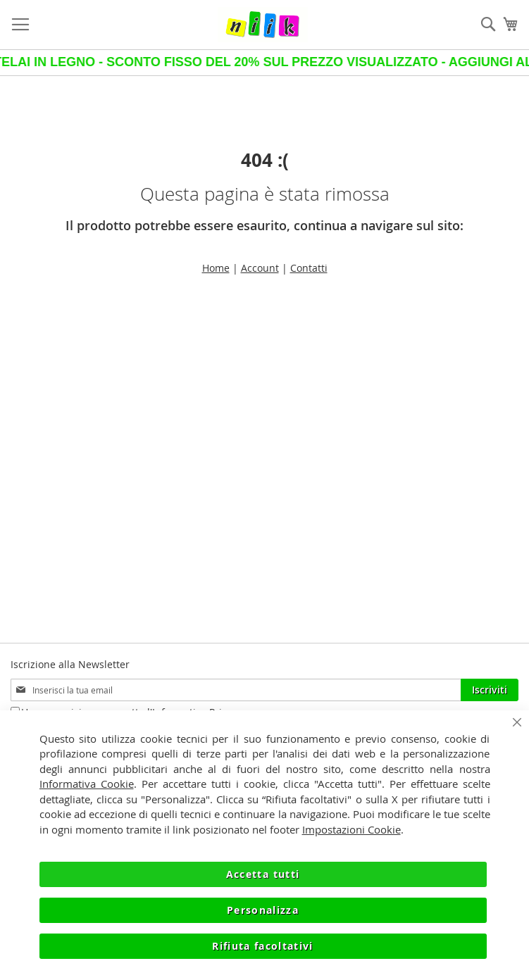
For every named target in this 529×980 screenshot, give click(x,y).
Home (216, 268)
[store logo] (263, 25)
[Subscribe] (490, 690)
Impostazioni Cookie (351, 829)
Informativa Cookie (87, 784)
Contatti (309, 268)
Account (260, 268)
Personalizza (263, 910)
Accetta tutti (263, 874)
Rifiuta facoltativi (263, 946)
